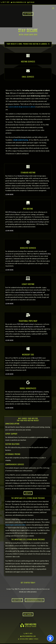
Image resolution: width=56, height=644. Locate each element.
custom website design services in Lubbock (22, 107)
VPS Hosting (12, 212)
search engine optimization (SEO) (16, 525)
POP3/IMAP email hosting (25, 324)
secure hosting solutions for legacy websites (29, 292)
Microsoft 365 (41, 327)
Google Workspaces (27, 327)
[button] (50, 638)
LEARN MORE (9, 194)
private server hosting (36, 222)
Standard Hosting (23, 176)
